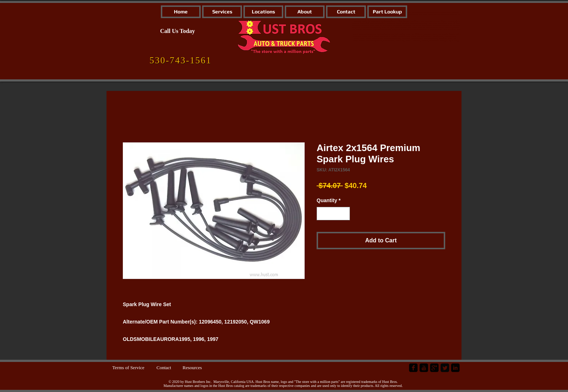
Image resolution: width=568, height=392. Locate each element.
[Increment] (344, 214)
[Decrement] (322, 214)
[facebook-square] (413, 368)
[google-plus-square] (434, 368)
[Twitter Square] (445, 368)
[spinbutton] (333, 214)
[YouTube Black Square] (424, 368)
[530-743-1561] (181, 61)
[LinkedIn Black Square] (455, 368)
